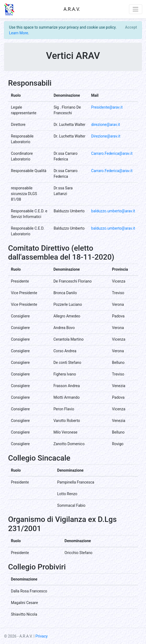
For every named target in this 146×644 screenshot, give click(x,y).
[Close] (131, 27)
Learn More (19, 33)
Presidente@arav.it (107, 107)
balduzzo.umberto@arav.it (113, 211)
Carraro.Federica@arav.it (112, 153)
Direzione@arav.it (106, 136)
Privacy (41, 636)
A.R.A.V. (72, 9)
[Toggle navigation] (136, 9)
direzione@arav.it (106, 125)
